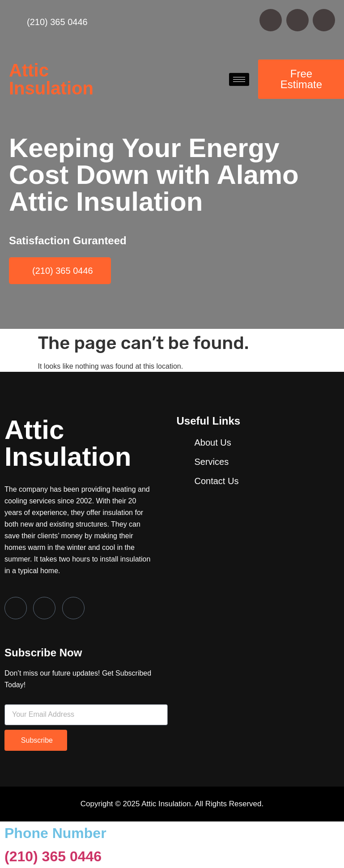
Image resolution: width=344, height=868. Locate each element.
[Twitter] (44, 608)
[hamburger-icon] (239, 79)
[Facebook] (16, 608)
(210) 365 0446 (53, 856)
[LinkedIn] (73, 608)
